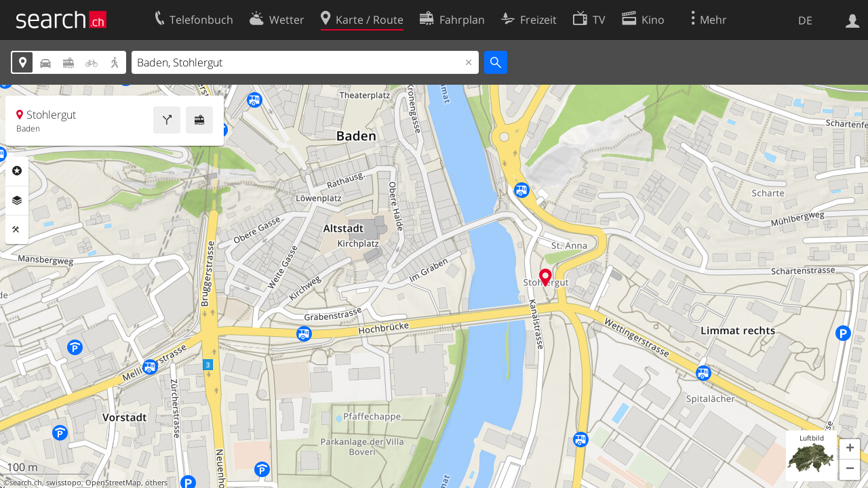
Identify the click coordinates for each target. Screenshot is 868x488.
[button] (850, 449)
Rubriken (17, 171)
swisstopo (64, 483)
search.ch (26, 483)
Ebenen (17, 201)
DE (805, 20)
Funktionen (17, 230)
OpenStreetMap (113, 483)
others (156, 483)
